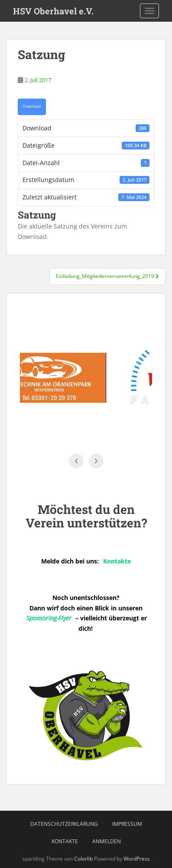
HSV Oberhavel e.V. (53, 11)
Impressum (127, 824)
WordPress (137, 859)
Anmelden (107, 841)
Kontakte (65, 841)
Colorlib (83, 859)
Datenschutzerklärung (64, 824)
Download (32, 106)
